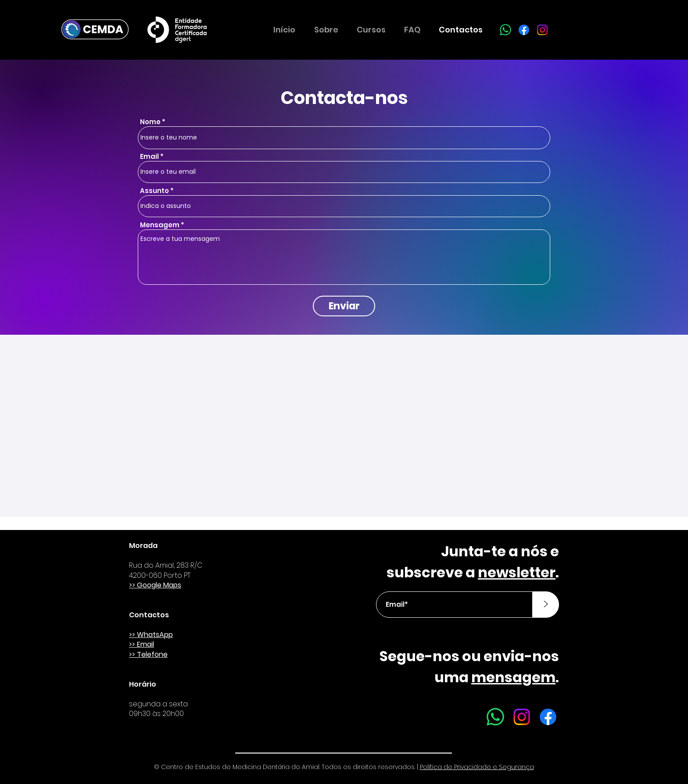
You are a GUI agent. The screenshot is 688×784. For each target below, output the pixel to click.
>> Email (142, 644)
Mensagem (160, 225)
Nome (150, 122)
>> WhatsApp (151, 635)
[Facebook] (524, 30)
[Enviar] (344, 306)
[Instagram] (542, 30)
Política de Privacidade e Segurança (477, 767)
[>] (546, 605)
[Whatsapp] (505, 30)
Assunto (154, 191)
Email (149, 156)
